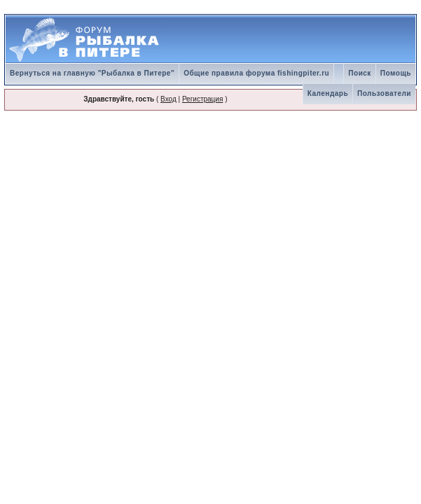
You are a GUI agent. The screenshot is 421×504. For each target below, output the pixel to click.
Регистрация (202, 99)
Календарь (328, 93)
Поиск (360, 73)
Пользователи (384, 93)
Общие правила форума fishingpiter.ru (256, 73)
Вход (168, 99)
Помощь (396, 73)
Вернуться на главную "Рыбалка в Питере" (92, 73)
